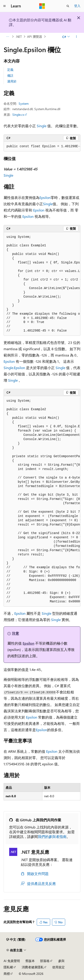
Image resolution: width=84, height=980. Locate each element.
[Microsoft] (42, 6)
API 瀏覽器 (35, 37)
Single (42, 126)
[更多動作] (76, 37)
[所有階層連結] (8, 37)
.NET (19, 37)
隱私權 (8, 967)
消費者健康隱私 (33, 967)
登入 (77, 6)
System (24, 104)
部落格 (45, 961)
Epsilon (45, 197)
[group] (42, 147)
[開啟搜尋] (68, 6)
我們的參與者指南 (52, 836)
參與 (61, 961)
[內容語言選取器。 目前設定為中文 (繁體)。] (16, 940)
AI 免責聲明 (12, 961)
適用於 (12, 81)
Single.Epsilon (14, 368)
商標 (7, 974)
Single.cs (18, 115)
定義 (10, 70)
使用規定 (58, 967)
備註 (10, 75)
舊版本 (30, 961)
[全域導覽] (4, 6)
